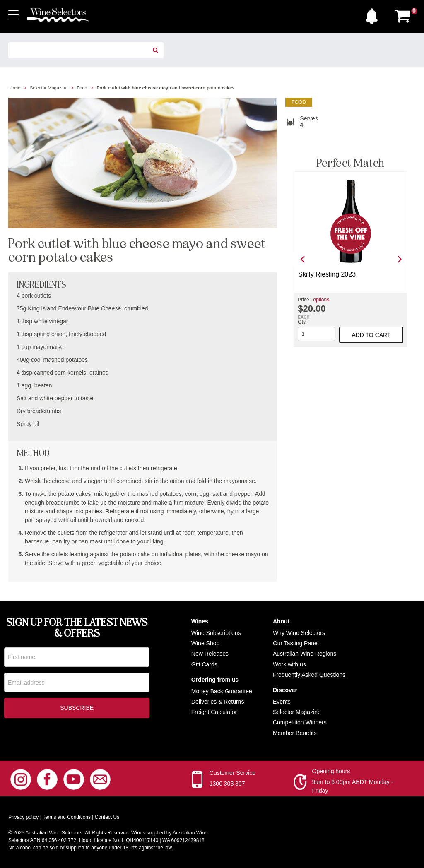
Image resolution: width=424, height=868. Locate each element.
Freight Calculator (214, 712)
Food (82, 88)
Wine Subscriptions (216, 633)
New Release (208, 654)
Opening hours (331, 771)
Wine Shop (205, 643)
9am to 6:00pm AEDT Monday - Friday (353, 786)
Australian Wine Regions (305, 654)
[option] (351, 259)
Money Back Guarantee (222, 691)
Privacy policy (23, 817)
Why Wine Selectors (299, 633)
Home (14, 88)
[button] (374, 14)
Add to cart (371, 335)
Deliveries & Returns (218, 702)
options (321, 300)
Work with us (289, 664)
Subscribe (77, 709)
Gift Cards (204, 664)
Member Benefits (295, 733)
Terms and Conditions (67, 817)
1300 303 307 (227, 784)
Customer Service (232, 773)
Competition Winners (300, 722)
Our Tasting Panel (296, 643)
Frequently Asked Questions (309, 675)
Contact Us (107, 817)
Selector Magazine (49, 88)
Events (282, 702)
